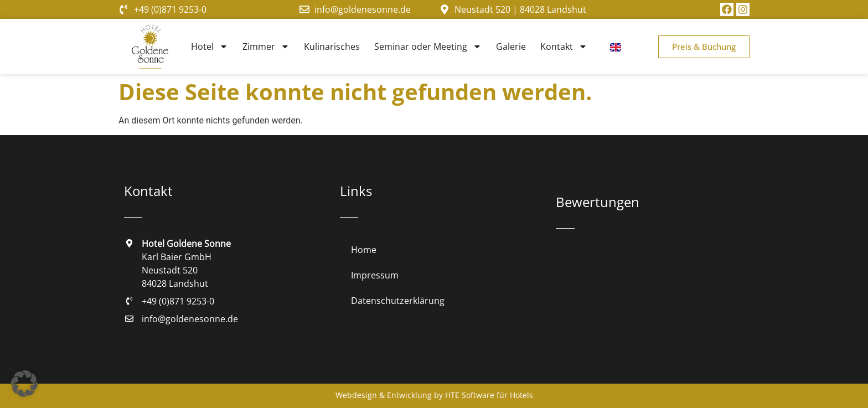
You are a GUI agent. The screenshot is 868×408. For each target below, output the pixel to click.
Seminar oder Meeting (428, 47)
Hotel (210, 47)
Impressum (375, 275)
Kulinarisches (332, 47)
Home (364, 250)
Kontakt (564, 47)
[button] (24, 384)
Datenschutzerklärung (398, 301)
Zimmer (266, 47)
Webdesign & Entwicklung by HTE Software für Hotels (434, 395)
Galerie (511, 47)
